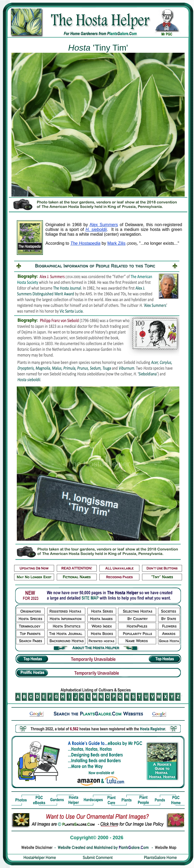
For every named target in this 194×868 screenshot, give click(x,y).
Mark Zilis (116, 243)
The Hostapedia (85, 243)
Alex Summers (104, 225)
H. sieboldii (96, 229)
